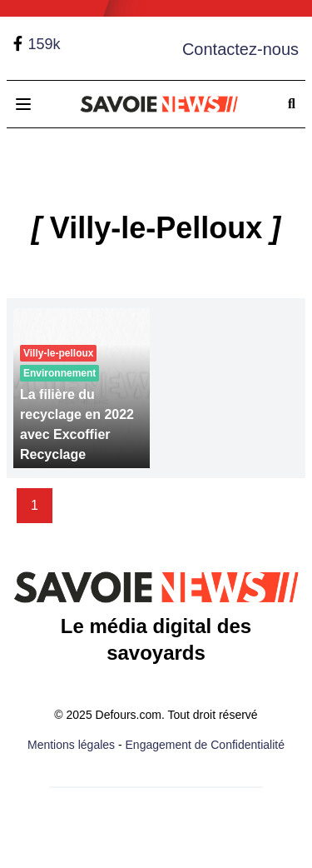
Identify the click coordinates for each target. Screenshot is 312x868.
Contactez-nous (240, 49)
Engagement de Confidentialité (205, 745)
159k (44, 44)
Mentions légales (71, 745)
